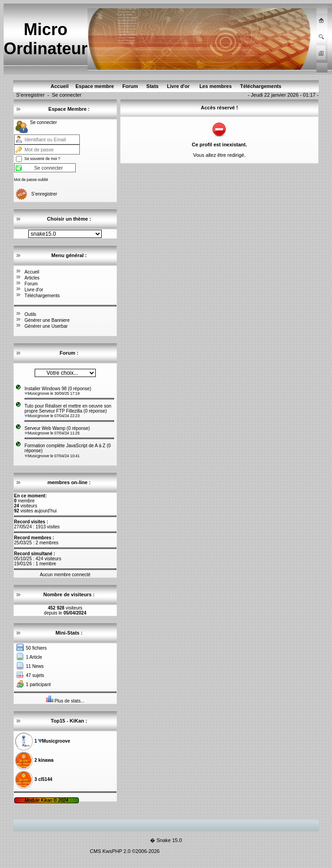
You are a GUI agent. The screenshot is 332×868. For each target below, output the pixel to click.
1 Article (34, 657)
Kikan (47, 800)
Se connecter (67, 95)
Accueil (32, 272)
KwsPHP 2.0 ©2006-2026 (131, 851)
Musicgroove (37, 393)
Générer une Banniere (47, 320)
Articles (32, 278)
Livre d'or (34, 290)
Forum (31, 284)
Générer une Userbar (46, 326)
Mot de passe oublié (31, 180)
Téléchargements (42, 296)
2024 (63, 800)
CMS (95, 851)
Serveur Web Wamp (45, 428)
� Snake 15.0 (166, 840)
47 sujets (35, 675)
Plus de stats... (69, 701)
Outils (31, 314)
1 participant (38, 685)
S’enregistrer (30, 95)
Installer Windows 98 (46, 389)
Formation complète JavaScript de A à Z (65, 446)
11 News (35, 666)
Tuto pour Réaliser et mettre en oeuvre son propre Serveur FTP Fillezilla (68, 408)
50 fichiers (36, 648)
